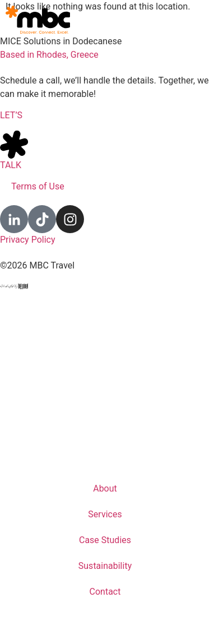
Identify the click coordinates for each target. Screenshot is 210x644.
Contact (105, 592)
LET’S (11, 115)
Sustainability (105, 566)
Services (105, 514)
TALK (11, 165)
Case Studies (105, 540)
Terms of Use (38, 186)
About (105, 488)
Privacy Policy (28, 240)
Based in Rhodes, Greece (49, 55)
